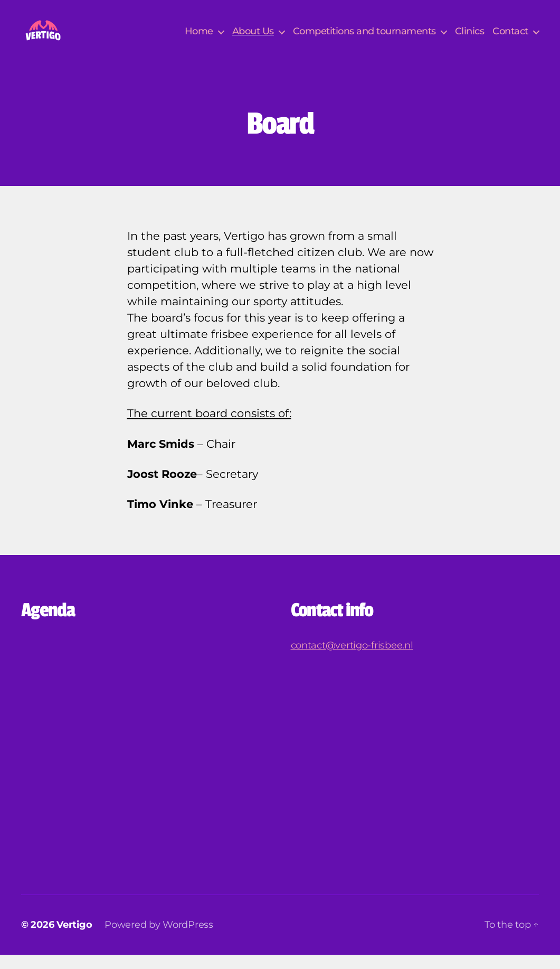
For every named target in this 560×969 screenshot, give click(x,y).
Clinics (470, 38)
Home (199, 38)
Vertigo (74, 939)
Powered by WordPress (159, 939)
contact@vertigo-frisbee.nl (352, 660)
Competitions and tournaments (364, 38)
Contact (510, 38)
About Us (253, 38)
